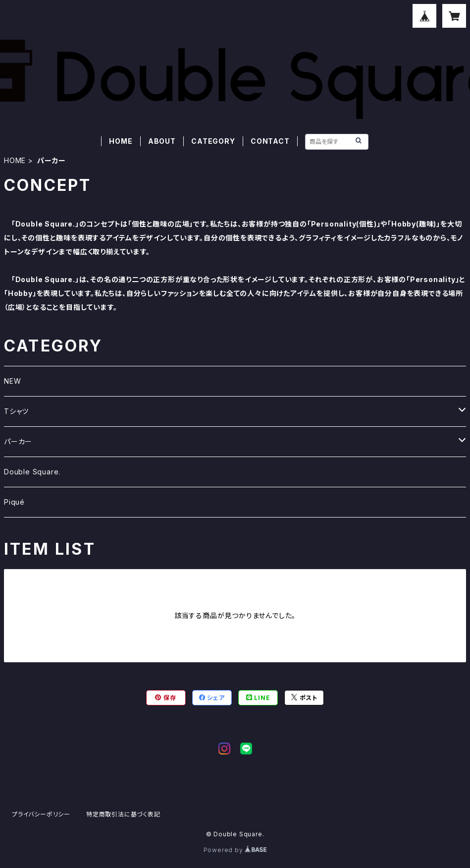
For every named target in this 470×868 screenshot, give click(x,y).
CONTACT (270, 141)
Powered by (235, 850)
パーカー (18, 441)
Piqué (14, 502)
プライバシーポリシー (41, 814)
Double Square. (32, 472)
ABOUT (162, 141)
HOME (121, 141)
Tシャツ (16, 411)
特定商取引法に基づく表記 (123, 814)
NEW (12, 381)
